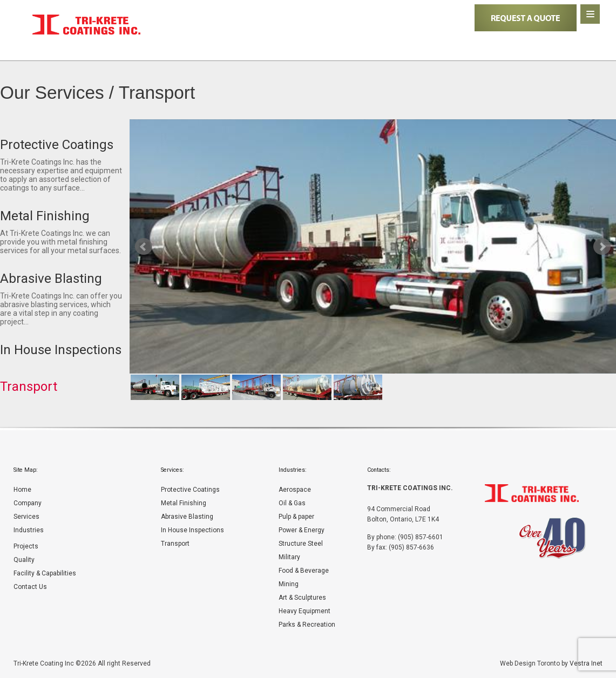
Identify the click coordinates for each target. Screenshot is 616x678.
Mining (289, 584)
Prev (144, 247)
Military (289, 557)
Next (602, 247)
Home (22, 490)
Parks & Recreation (307, 625)
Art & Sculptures (302, 598)
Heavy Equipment (304, 611)
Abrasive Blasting (187, 517)
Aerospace (295, 490)
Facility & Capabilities (45, 573)
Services (26, 517)
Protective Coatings (190, 490)
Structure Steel (301, 544)
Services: (172, 470)
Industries (29, 530)
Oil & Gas (292, 503)
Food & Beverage (304, 571)
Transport (175, 544)
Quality (24, 560)
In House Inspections (192, 530)
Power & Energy (302, 530)
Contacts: (379, 470)
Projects (26, 546)
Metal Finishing (184, 503)
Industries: (293, 470)
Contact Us (30, 587)
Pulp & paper (296, 517)
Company (28, 503)
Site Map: (26, 470)
